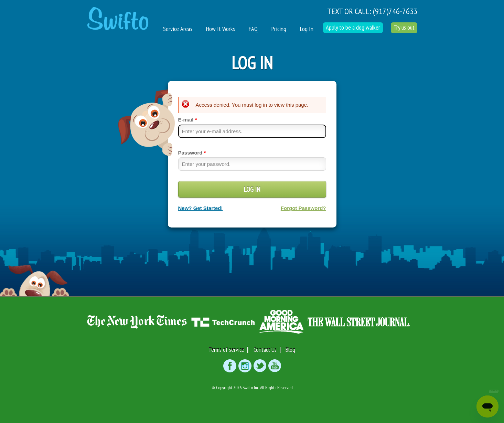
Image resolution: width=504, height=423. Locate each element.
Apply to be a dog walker (353, 27)
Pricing (279, 29)
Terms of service (226, 350)
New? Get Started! (201, 208)
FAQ (253, 29)
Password (192, 153)
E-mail (188, 120)
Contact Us (265, 350)
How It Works (221, 29)
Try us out (404, 27)
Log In (307, 29)
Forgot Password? (303, 208)
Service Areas (178, 29)
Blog (290, 350)
